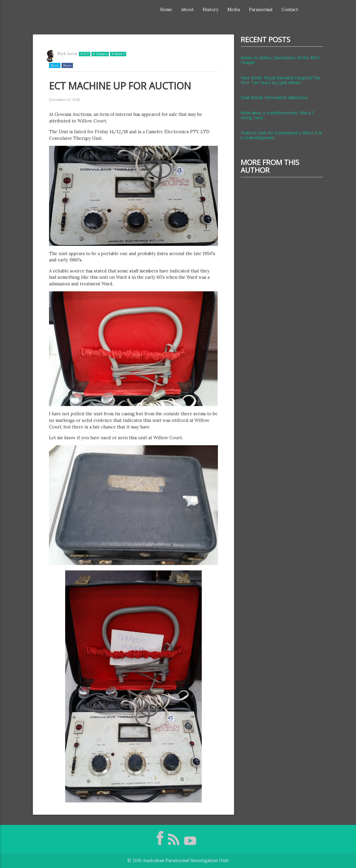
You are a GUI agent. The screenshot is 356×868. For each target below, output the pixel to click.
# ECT (85, 54)
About (187, 9)
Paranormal (261, 9)
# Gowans (100, 54)
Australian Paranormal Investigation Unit (186, 860)
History (211, 9)
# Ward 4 (118, 54)
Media (234, 9)
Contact (290, 9)
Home (166, 9)
